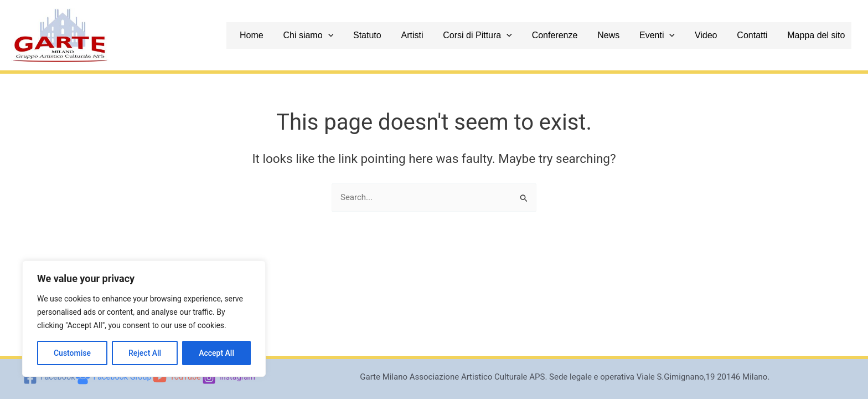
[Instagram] (231, 378)
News (628, 35)
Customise (72, 353)
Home (290, 35)
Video (719, 35)
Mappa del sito (823, 35)
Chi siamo (343, 35)
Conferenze (577, 35)
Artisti (441, 35)
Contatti (762, 35)
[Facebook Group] (113, 378)
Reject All (145, 353)
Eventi (673, 35)
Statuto (399, 35)
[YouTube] (178, 378)
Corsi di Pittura (503, 35)
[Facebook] (46, 378)
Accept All (216, 353)
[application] (364, 35)
